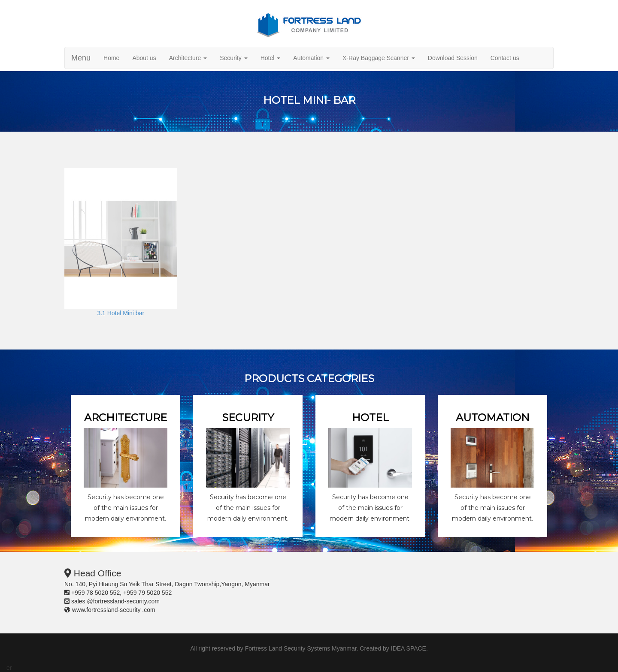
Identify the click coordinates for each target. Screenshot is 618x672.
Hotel (271, 58)
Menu (81, 58)
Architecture (188, 58)
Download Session (453, 58)
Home (111, 58)
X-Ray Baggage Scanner (379, 58)
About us (144, 58)
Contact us (505, 58)
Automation (311, 58)
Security (233, 58)
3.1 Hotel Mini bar (121, 313)
